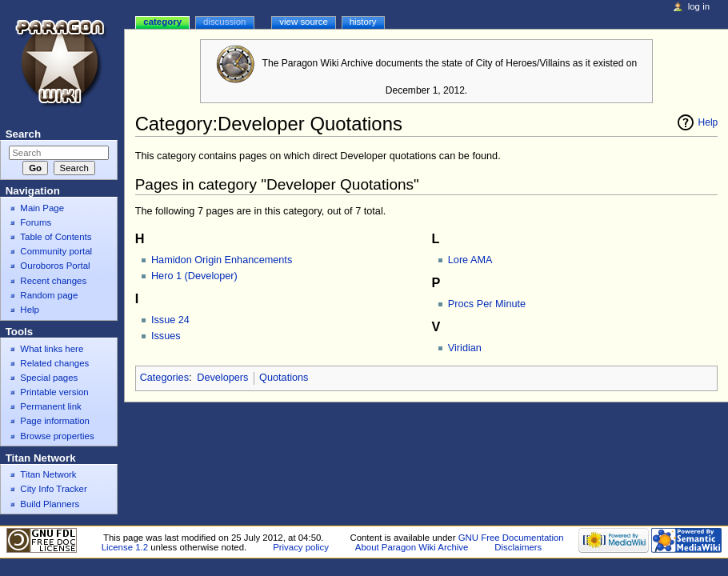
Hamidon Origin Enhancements (222, 260)
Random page (49, 295)
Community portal (56, 251)
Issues (166, 336)
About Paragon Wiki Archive (412, 547)
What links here (52, 349)
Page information (55, 421)
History (363, 22)
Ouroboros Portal (55, 266)
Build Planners (50, 504)
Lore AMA (470, 260)
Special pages (49, 378)
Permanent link (50, 406)
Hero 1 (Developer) (194, 276)
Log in (699, 6)
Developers (222, 378)
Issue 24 (170, 320)
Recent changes (53, 281)
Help (708, 122)
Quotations (284, 378)
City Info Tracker (53, 489)
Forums (36, 222)
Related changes (54, 363)
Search (23, 134)
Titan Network (48, 474)
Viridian (465, 348)
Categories (164, 378)
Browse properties (57, 436)
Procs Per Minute (487, 304)
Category (162, 22)
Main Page (42, 208)
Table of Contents (56, 237)
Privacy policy (301, 547)
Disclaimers (518, 547)
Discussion (224, 22)
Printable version (54, 392)
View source (303, 22)
